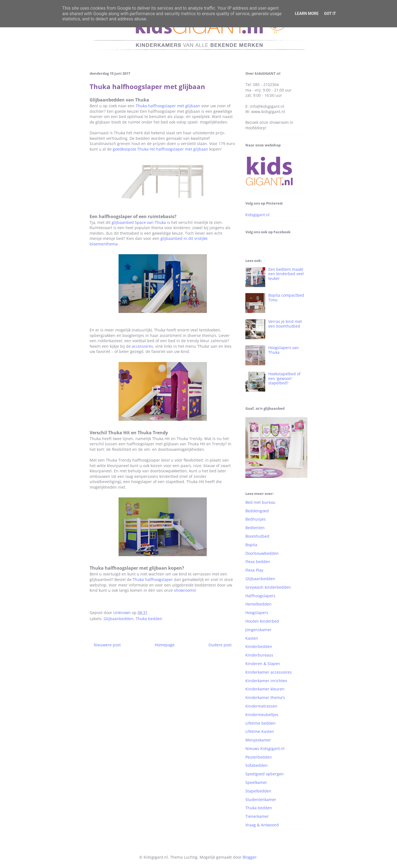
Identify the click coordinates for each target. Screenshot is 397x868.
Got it (330, 14)
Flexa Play (254, 570)
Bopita (251, 545)
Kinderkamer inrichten (266, 681)
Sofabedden (257, 765)
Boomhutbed (257, 536)
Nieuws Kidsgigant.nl (265, 748)
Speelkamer (256, 782)
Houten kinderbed (262, 621)
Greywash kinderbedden (268, 587)
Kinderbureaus (259, 655)
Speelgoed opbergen (265, 774)
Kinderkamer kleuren (265, 689)
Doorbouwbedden (262, 553)
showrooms (185, 590)
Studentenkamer (261, 799)
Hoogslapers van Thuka (284, 350)
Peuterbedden (259, 757)
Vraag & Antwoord (262, 825)
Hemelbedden (258, 604)
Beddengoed (257, 511)
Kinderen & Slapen (263, 664)
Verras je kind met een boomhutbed (285, 324)
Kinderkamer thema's (265, 697)
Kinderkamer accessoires (269, 672)
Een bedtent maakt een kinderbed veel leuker (286, 274)
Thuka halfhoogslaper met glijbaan (168, 106)
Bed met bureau (260, 502)
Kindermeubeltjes (262, 715)
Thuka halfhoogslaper (153, 579)
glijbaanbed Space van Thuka (139, 222)
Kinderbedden (259, 646)
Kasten (252, 638)
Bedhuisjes (256, 519)
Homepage (165, 645)
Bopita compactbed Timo (286, 298)
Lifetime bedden (261, 723)
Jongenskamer (258, 630)
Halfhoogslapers (260, 596)
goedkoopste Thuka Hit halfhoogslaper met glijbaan (160, 149)
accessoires (142, 346)
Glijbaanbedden (119, 619)
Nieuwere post (107, 645)
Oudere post (220, 645)
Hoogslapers (257, 613)
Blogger (250, 857)
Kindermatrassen (261, 706)
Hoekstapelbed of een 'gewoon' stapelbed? (284, 378)
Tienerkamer (257, 816)
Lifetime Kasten (260, 731)
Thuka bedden (149, 619)
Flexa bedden (258, 562)
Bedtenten (255, 528)
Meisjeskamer (258, 740)
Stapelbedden (258, 791)
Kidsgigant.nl (257, 215)
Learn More (307, 14)
